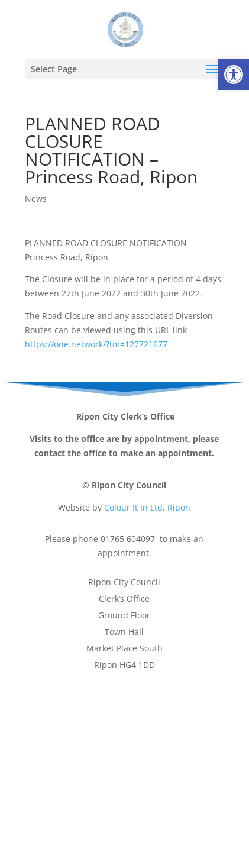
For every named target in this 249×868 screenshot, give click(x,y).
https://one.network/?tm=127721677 (96, 344)
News (36, 199)
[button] (234, 75)
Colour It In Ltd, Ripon (147, 507)
